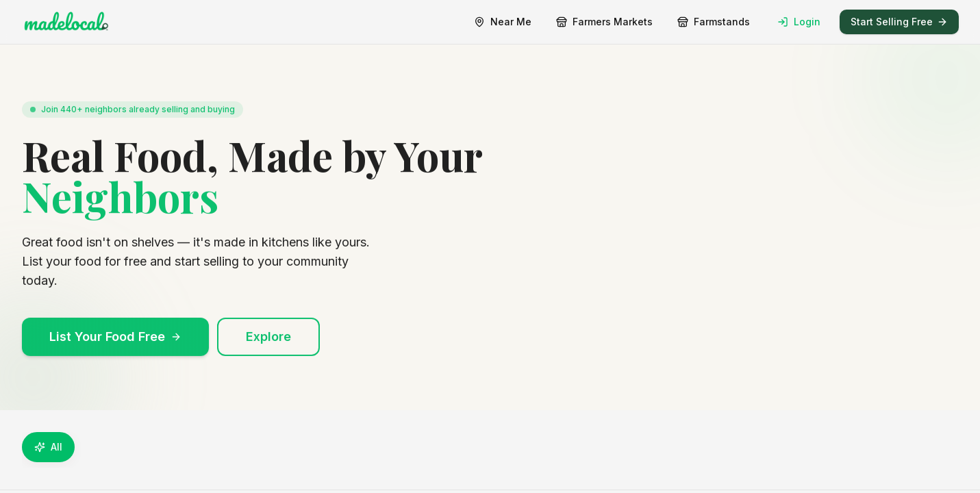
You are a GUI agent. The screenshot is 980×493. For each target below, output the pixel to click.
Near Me (503, 22)
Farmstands (714, 22)
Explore (268, 343)
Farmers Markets (604, 22)
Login (799, 22)
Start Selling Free (899, 22)
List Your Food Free (115, 343)
